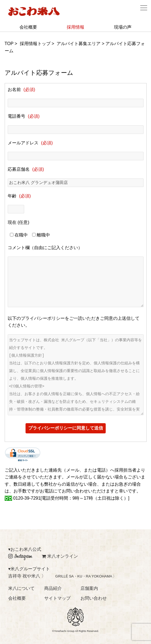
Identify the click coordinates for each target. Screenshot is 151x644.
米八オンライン (60, 556)
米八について (21, 588)
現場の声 (123, 27)
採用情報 (75, 27)
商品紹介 (53, 588)
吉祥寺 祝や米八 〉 (27, 576)
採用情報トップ (35, 44)
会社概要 (28, 27)
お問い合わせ (94, 598)
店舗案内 (89, 588)
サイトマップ (57, 598)
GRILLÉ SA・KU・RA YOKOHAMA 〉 (86, 576)
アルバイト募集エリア (79, 44)
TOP (9, 44)
